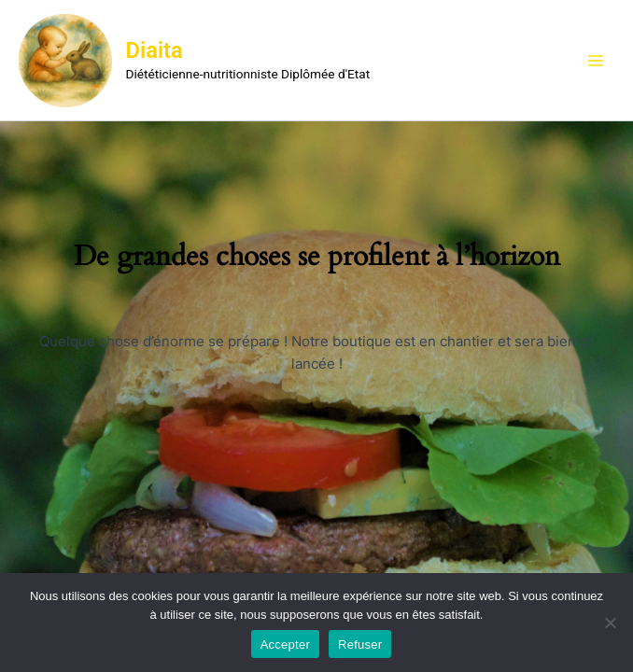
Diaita (155, 50)
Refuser (360, 644)
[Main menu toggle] (596, 60)
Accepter (285, 644)
